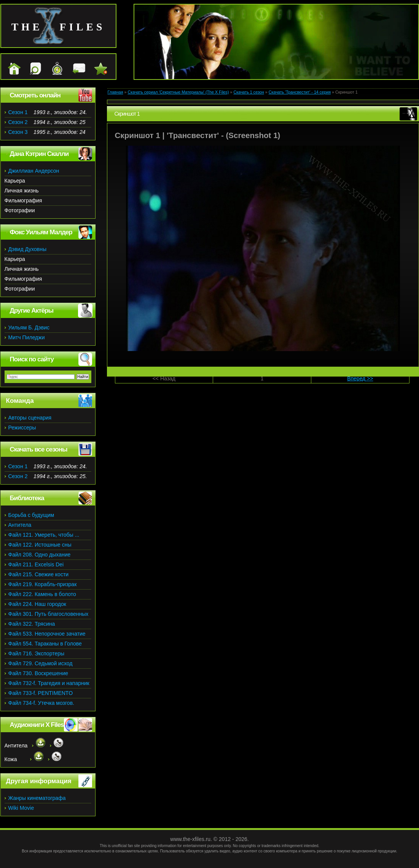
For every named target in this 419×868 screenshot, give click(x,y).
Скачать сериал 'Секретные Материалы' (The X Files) (178, 92)
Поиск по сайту (32, 359)
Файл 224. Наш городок (37, 604)
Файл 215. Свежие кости (39, 574)
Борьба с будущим (31, 515)
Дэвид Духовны (28, 249)
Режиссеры (22, 428)
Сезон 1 (18, 112)
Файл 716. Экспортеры (37, 653)
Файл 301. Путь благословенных (49, 614)
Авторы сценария (30, 418)
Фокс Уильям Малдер (41, 232)
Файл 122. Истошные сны (40, 545)
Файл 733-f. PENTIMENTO (41, 693)
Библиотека (27, 498)
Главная (116, 92)
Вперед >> (360, 378)
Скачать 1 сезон (249, 92)
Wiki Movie (21, 808)
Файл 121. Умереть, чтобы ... (44, 535)
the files (58, 27)
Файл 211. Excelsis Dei (36, 564)
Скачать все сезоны (39, 449)
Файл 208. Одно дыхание (40, 555)
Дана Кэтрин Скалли (39, 154)
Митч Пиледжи (27, 337)
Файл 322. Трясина (32, 624)
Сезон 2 (18, 122)
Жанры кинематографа (37, 798)
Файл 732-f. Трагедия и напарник (49, 683)
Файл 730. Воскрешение (38, 673)
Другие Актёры (32, 311)
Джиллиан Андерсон (34, 171)
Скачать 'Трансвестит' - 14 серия (300, 92)
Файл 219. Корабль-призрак (43, 584)
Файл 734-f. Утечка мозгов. (41, 703)
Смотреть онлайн (35, 95)
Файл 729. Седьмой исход (41, 663)
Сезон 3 (18, 132)
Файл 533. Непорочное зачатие (47, 634)
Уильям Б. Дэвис (29, 327)
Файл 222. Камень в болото (42, 594)
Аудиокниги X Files (37, 725)
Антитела (20, 525)
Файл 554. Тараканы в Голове (45, 644)
